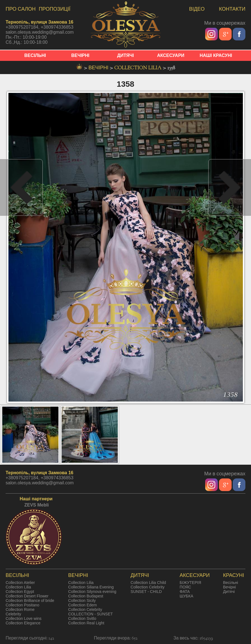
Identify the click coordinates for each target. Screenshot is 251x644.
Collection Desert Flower (27, 596)
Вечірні (229, 587)
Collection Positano (22, 605)
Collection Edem (83, 605)
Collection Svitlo (82, 618)
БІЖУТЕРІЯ (190, 583)
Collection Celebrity (85, 609)
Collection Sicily (82, 601)
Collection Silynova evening (92, 592)
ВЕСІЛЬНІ (35, 55)
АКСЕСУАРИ (171, 55)
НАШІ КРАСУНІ (216, 55)
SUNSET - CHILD (146, 592)
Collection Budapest (86, 596)
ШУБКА (186, 596)
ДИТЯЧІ (126, 55)
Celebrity (13, 614)
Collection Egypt (20, 592)
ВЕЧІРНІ (80, 55)
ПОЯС (185, 587)
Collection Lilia (139, 68)
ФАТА (185, 592)
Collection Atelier (20, 583)
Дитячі (229, 592)
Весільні (230, 583)
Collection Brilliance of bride (30, 601)
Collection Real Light (86, 623)
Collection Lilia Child (148, 583)
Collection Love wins (24, 618)
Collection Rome (20, 609)
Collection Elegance (23, 623)
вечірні (99, 68)
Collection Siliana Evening (91, 587)
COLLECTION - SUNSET (91, 614)
